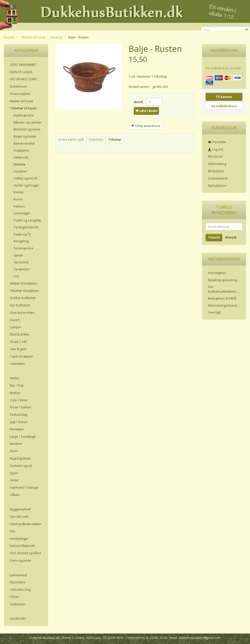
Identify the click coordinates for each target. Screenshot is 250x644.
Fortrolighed (217, 273)
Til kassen (224, 97)
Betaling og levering (223, 280)
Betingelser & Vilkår (222, 298)
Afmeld (231, 237)
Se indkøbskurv (224, 106)
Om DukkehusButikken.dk (224, 289)
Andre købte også (71, 139)
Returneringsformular (224, 305)
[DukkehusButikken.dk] (125, 15)
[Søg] (247, 30)
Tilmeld (214, 237)
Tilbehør (115, 139)
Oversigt (214, 312)
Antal (139, 102)
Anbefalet (96, 139)
